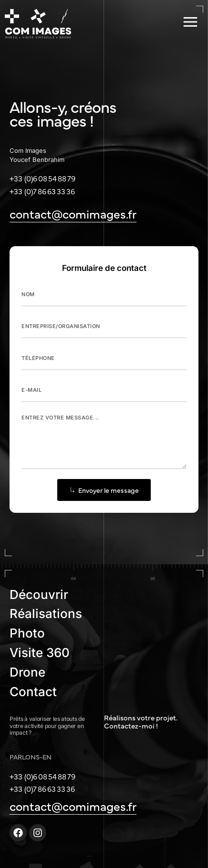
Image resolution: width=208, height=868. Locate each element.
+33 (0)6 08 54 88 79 (42, 178)
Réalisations (46, 614)
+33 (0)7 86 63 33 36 (42, 191)
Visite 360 (40, 653)
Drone (27, 672)
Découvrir (39, 594)
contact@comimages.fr (73, 213)
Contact (33, 692)
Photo (27, 633)
